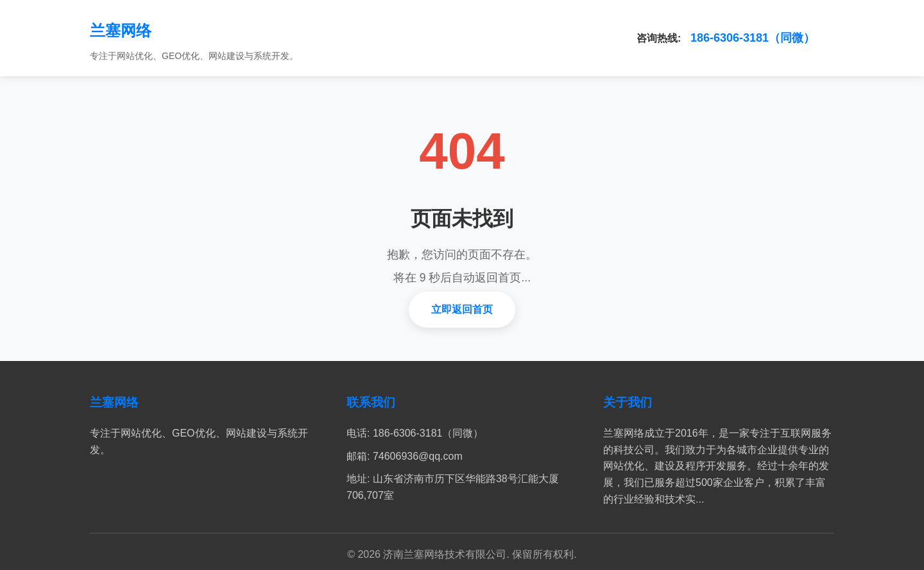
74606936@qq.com (418, 456)
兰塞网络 (121, 30)
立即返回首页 (462, 309)
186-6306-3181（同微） (753, 38)
